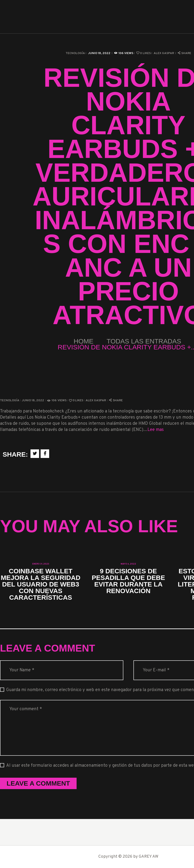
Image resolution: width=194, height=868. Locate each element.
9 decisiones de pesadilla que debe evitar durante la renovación (128, 581)
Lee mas (156, 430)
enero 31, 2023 (41, 564)
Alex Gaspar (164, 53)
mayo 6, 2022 (128, 564)
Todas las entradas (144, 341)
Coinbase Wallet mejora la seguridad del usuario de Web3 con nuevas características (41, 584)
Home (84, 341)
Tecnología (75, 53)
